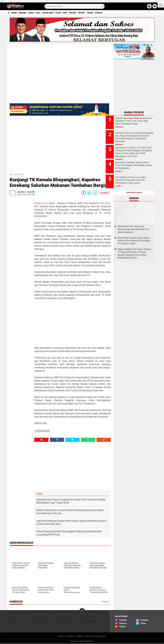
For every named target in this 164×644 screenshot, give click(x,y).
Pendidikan (91, 617)
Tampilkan (105, 602)
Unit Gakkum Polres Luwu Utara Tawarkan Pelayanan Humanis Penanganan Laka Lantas (136, 178)
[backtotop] (82, 611)
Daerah (39, 13)
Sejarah (63, 620)
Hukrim (17, 13)
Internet (103, 13)
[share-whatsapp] (95, 193)
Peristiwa (91, 13)
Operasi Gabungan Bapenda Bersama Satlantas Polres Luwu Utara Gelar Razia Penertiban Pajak (137, 122)
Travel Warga (92, 620)
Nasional (11, 617)
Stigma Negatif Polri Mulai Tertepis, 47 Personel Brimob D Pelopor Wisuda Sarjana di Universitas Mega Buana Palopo (135, 247)
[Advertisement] (21, 239)
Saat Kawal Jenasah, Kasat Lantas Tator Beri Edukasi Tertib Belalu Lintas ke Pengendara (136, 164)
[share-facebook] (84, 193)
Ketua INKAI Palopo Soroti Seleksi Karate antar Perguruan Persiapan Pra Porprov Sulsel (134, 235)
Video (47, 13)
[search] (75, 6)
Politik (72, 13)
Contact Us (69, 636)
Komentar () (105, 193)
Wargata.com (41, 203)
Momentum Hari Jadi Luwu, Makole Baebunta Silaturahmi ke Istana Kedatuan (133, 223)
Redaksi (79, 636)
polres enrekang (20, 174)
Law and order (59, 13)
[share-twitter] (89, 193)
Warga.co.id (89, 636)
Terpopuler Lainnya (134, 187)
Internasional (40, 617)
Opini (81, 13)
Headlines (28, 13)
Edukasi (113, 13)
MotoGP (10, 620)
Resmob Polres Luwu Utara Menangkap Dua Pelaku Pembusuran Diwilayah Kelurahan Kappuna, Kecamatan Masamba (136, 138)
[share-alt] (41, 440)
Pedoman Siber (103, 636)
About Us (59, 636)
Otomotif (124, 13)
